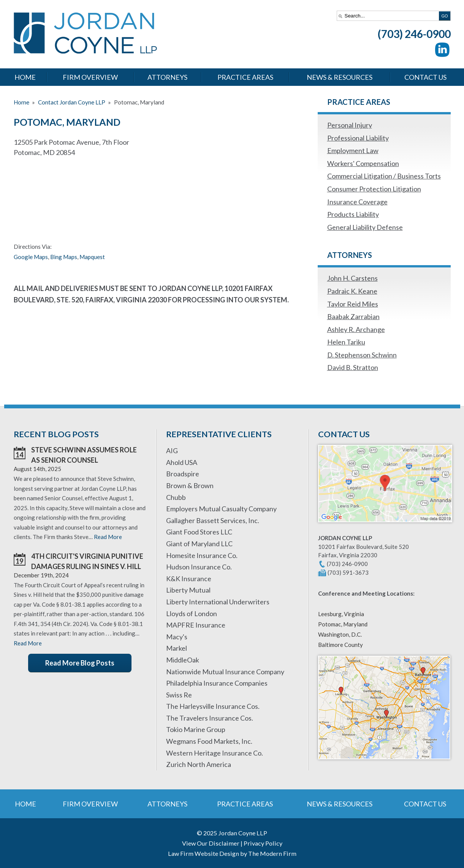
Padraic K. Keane (352, 291)
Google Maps (31, 257)
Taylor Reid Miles (353, 304)
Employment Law (353, 150)
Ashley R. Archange (356, 329)
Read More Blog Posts (80, 663)
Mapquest (92, 257)
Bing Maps (64, 257)
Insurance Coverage (357, 202)
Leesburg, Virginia (341, 614)
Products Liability (353, 214)
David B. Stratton (353, 367)
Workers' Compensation (363, 163)
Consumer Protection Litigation (374, 189)
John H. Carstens (352, 278)
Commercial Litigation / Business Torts (384, 176)
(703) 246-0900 (414, 34)
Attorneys (167, 77)
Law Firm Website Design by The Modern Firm (232, 853)
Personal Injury (350, 125)
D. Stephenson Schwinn (362, 355)
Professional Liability (358, 138)
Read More (108, 537)
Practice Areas (245, 77)
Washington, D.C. (340, 634)
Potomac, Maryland (343, 624)
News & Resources (340, 77)
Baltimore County (340, 645)
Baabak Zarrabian (353, 316)
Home (25, 77)
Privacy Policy (263, 843)
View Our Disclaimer (211, 843)
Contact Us (425, 77)
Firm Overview (90, 77)
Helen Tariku (346, 342)
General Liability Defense (365, 227)
